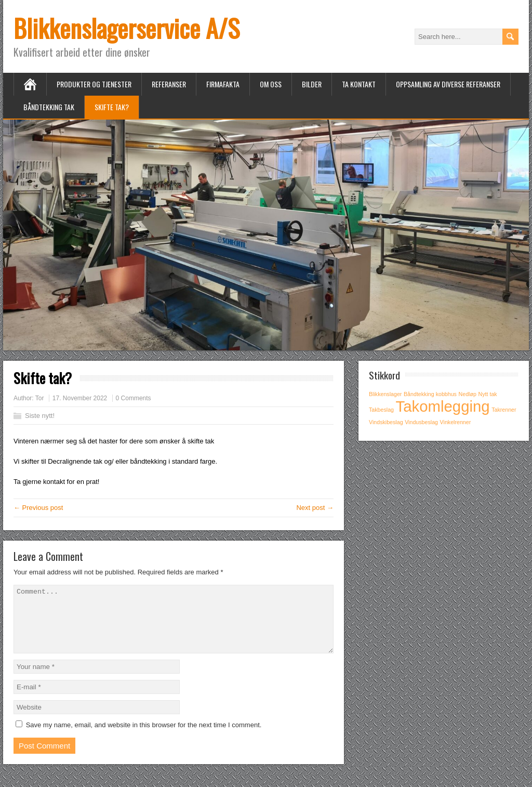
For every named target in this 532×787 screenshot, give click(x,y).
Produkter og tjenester (94, 84)
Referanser (169, 84)
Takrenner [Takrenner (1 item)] (504, 410)
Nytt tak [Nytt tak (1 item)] (488, 394)
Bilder (312, 84)
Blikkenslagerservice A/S (127, 28)
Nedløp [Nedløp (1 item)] (468, 394)
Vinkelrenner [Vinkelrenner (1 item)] (456, 422)
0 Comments (134, 398)
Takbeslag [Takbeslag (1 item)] (381, 410)
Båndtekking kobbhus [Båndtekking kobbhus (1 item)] (430, 394)
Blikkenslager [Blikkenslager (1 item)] (385, 394)
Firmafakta (223, 84)
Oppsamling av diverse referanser (448, 84)
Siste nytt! (40, 416)
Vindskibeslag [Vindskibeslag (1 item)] (386, 422)
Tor (40, 398)
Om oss (271, 84)
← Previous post (38, 508)
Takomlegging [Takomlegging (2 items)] (443, 406)
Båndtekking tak (49, 107)
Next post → (315, 508)
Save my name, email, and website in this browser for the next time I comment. (144, 737)
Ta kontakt (359, 84)
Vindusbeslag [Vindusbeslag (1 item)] (421, 422)
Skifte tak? (112, 107)
